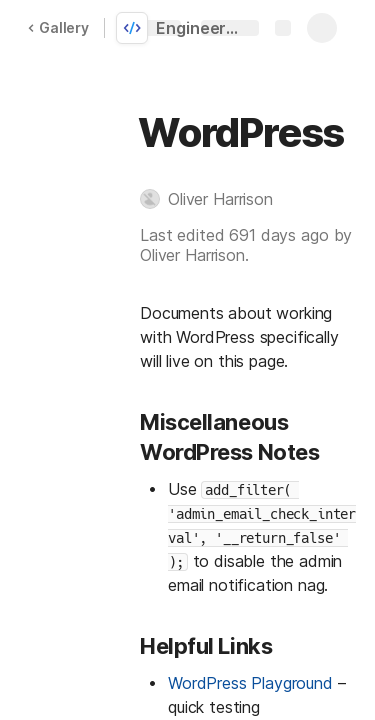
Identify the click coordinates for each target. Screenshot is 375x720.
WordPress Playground (250, 683)
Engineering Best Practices (202, 28)
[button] (216, 199)
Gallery (58, 27)
